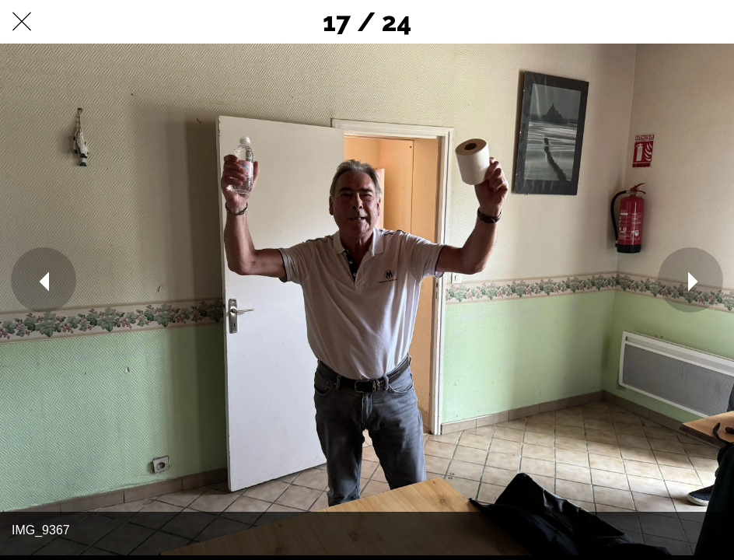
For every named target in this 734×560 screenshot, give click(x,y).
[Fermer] (22, 22)
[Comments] (712, 22)
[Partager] (672, 22)
